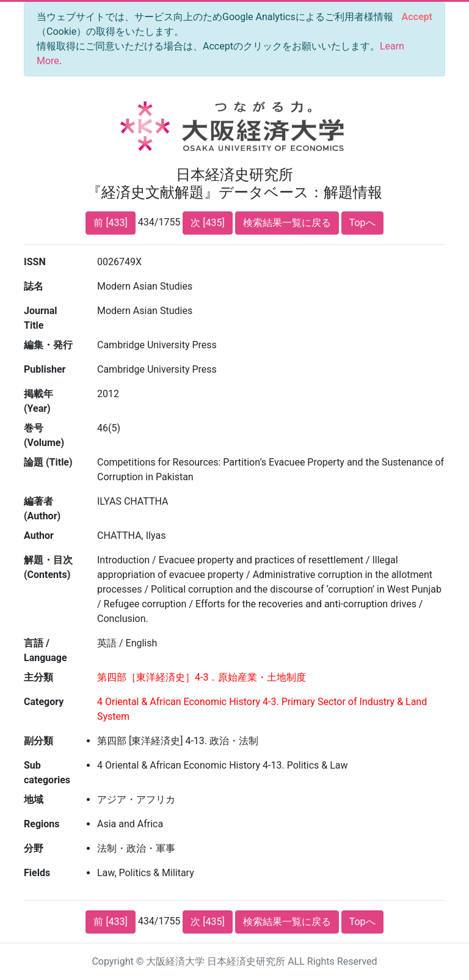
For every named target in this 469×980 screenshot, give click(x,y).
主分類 (38, 677)
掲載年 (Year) (38, 401)
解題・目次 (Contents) (48, 567)
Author (39, 536)
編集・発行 (48, 345)
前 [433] (110, 223)
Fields (37, 873)
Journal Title (41, 318)
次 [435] (207, 223)
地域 (34, 799)
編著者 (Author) (42, 509)
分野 (34, 848)
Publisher (45, 369)
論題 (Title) (48, 462)
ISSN (35, 262)
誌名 (34, 286)
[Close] (417, 17)
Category (44, 702)
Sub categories (47, 773)
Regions (42, 824)
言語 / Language (45, 650)
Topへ (362, 223)
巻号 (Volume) (44, 435)
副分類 (38, 741)
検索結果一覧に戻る (287, 223)
